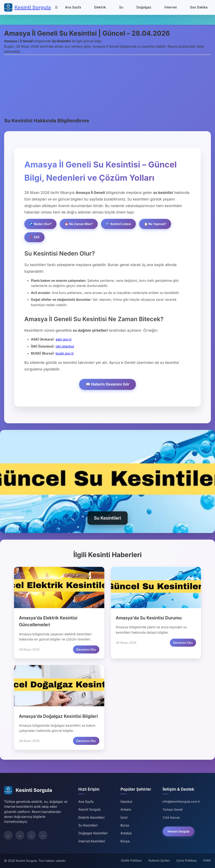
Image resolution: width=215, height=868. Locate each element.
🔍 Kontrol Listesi (118, 224)
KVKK (207, 861)
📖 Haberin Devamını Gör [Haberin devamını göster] (108, 384)
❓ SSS (34, 237)
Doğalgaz (144, 7)
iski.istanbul (65, 346)
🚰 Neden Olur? (40, 224)
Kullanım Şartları (159, 861)
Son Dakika (199, 7)
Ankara (126, 810)
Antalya (126, 833)
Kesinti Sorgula (89, 810)
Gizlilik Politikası (131, 861)
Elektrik (100, 7)
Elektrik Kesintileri (91, 818)
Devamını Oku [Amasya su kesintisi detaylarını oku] (183, 643)
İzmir (124, 818)
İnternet (171, 7)
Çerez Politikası (187, 861)
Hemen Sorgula (179, 831)
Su (121, 7)
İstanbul (126, 802)
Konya (125, 841)
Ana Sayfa (73, 7)
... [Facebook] (8, 835)
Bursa (125, 825)
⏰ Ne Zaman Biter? (79, 224)
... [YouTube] (43, 835)
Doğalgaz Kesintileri (93, 833)
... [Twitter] (20, 835)
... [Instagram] (31, 835)
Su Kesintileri (88, 825)
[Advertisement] (107, 86)
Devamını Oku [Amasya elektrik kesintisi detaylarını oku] (86, 649)
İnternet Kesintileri (92, 841)
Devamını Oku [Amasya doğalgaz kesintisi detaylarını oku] (86, 741)
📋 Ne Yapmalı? (155, 224)
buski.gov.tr (65, 353)
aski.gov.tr (64, 339)
